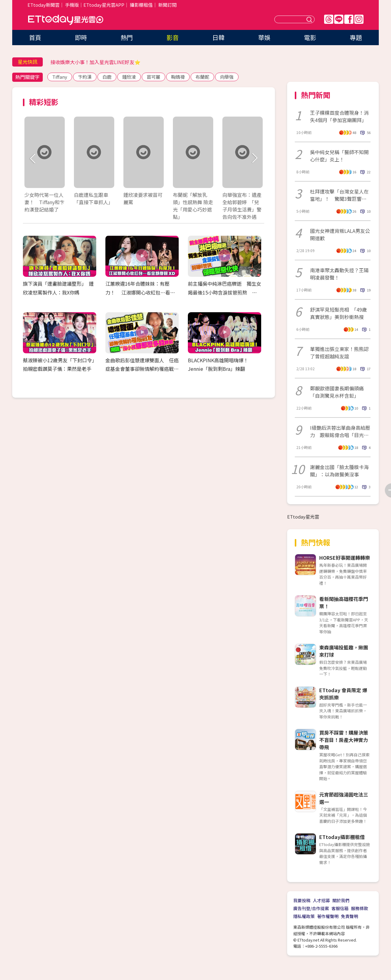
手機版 (72, 5)
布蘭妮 (202, 77)
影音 (173, 37)
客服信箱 (340, 908)
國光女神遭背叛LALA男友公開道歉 (340, 234)
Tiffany (60, 77)
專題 (356, 37)
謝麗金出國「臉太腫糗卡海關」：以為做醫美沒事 (339, 471)
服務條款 (360, 908)
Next (254, 159)
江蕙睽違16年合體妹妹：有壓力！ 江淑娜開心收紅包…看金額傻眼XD (140, 292)
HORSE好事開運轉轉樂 (345, 558)
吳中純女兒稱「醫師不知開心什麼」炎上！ (339, 156)
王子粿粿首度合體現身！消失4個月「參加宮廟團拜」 (339, 116)
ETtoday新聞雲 (44, 5)
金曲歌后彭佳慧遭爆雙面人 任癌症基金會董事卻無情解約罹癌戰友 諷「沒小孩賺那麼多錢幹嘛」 (144, 369)
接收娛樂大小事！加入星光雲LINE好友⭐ (95, 62)
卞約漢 (85, 77)
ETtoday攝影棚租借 (342, 837)
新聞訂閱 (167, 5)
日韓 (218, 37)
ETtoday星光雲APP (104, 5)
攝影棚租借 (141, 5)
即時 (81, 37)
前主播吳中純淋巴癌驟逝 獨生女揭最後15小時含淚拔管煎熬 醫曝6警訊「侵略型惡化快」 (225, 292)
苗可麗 (153, 77)
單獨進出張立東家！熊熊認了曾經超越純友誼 (339, 353)
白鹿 (107, 77)
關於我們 (341, 900)
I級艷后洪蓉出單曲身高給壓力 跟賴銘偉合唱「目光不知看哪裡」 (340, 431)
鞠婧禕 (178, 77)
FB (349, 19)
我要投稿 (302, 900)
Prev (33, 159)
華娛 (264, 37)
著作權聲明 (328, 916)
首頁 (35, 37)
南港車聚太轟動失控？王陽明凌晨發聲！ (339, 274)
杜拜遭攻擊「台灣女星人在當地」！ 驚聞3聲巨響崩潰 (339, 195)
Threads (329, 19)
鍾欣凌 (129, 77)
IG (359, 19)
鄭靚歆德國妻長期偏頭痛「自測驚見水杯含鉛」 (337, 392)
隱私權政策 (304, 916)
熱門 (127, 37)
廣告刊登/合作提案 (311, 908)
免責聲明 (349, 916)
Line (339, 19)
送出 (310, 19)
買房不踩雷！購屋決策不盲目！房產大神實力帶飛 (344, 740)
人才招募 (321, 900)
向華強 (227, 77)
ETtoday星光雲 (66, 20)
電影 (310, 37)
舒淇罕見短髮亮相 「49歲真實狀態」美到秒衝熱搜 (338, 313)
